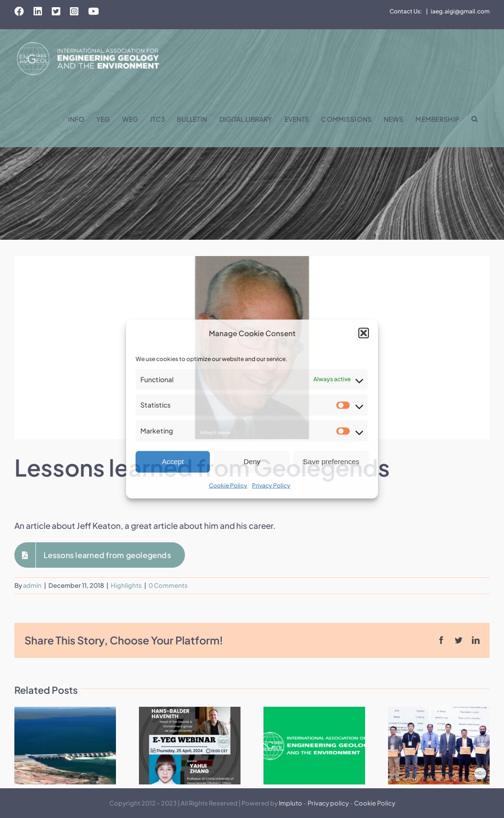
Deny (252, 462)
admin (32, 585)
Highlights (126, 585)
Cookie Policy (228, 485)
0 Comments (168, 585)
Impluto (291, 803)
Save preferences (332, 462)
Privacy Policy (271, 485)
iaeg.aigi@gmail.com (460, 11)
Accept (173, 462)
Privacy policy (328, 803)
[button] (364, 333)
